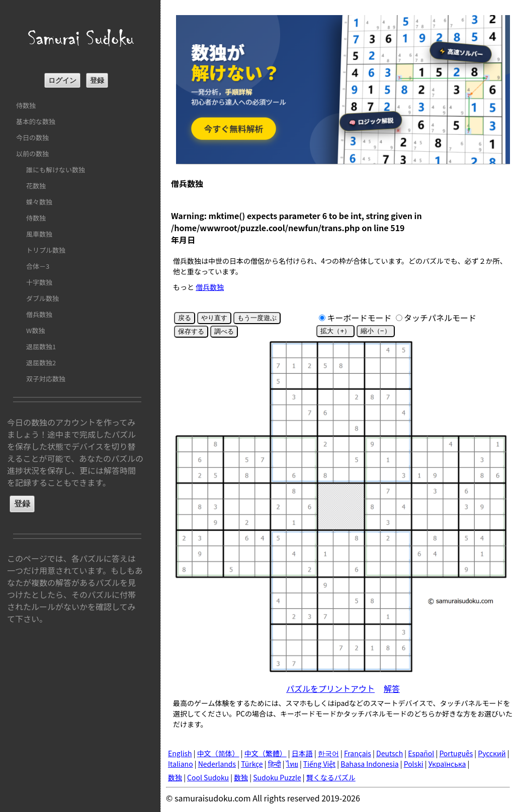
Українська (447, 764)
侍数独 (26, 105)
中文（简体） (218, 753)
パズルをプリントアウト (330, 688)
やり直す (214, 318)
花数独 (36, 186)
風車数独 (39, 234)
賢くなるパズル (331, 777)
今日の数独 (32, 137)
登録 (97, 80)
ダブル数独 (42, 298)
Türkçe (252, 764)
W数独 (35, 330)
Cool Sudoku (208, 777)
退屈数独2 (41, 363)
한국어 (328, 753)
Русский (492, 753)
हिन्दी (275, 764)
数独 (175, 777)
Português (456, 753)
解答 (392, 688)
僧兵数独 (39, 314)
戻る (185, 318)
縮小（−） (376, 331)
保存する (191, 331)
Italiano (181, 764)
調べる (224, 331)
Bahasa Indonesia (369, 764)
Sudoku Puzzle (277, 777)
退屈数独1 (41, 346)
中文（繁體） (266, 753)
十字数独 (39, 282)
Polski (414, 764)
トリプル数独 (46, 250)
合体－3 (38, 266)
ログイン (62, 80)
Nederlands (217, 764)
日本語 (302, 753)
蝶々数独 (39, 202)
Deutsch (390, 753)
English (180, 753)
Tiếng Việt (319, 764)
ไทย (292, 764)
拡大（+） (335, 331)
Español (421, 753)
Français (358, 753)
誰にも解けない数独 (56, 170)
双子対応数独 (46, 379)
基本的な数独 (36, 121)
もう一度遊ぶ (257, 318)
